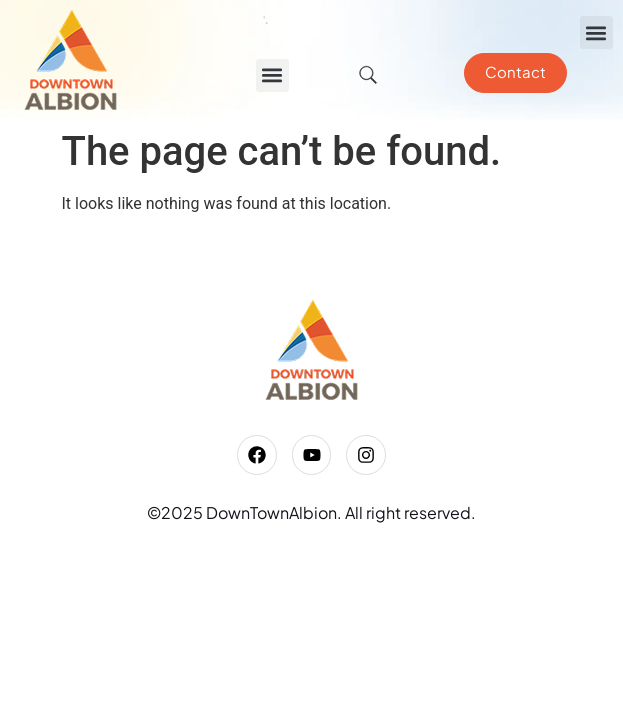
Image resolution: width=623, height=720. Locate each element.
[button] (596, 32)
